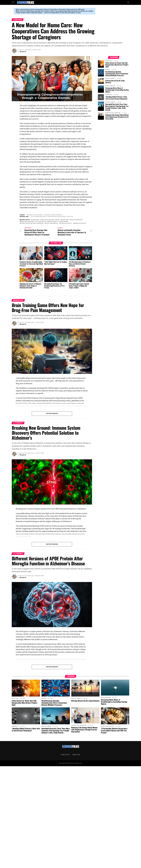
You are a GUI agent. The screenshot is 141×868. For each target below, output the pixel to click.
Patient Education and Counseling (32, 223)
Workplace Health (80, 223)
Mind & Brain (64, 222)
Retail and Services (52, 223)
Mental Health (53, 222)
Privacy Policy (65, 752)
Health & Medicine (76, 220)
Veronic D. (23, 52)
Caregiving (36, 220)
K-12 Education (41, 222)
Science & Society (66, 223)
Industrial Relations (27, 222)
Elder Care (65, 220)
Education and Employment (50, 220)
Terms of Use (76, 752)
